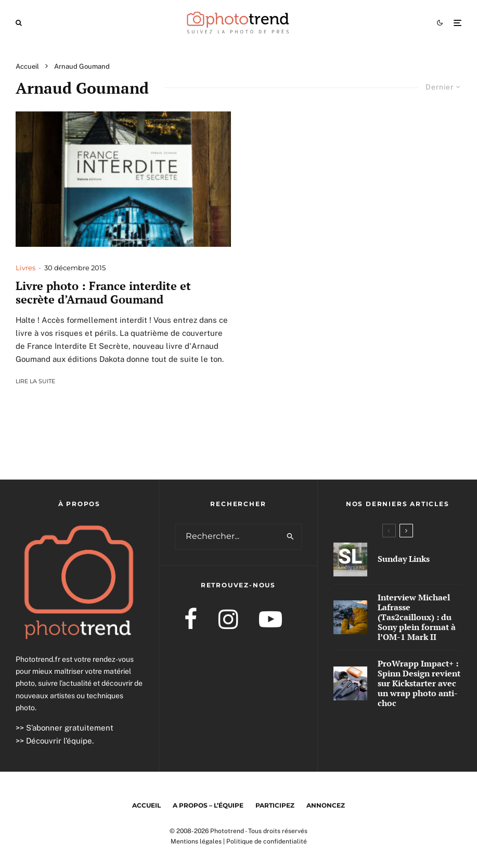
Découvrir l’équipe (59, 741)
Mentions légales (196, 841)
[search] (291, 537)
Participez (275, 805)
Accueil (146, 805)
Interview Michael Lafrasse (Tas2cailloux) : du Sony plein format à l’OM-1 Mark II (417, 618)
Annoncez (326, 805)
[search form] (228, 537)
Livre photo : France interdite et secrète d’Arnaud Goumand (103, 293)
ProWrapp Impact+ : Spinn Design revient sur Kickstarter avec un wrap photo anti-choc (419, 684)
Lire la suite (35, 381)
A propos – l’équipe (208, 805)
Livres (25, 268)
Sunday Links (404, 559)
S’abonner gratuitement (70, 728)
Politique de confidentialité (267, 841)
